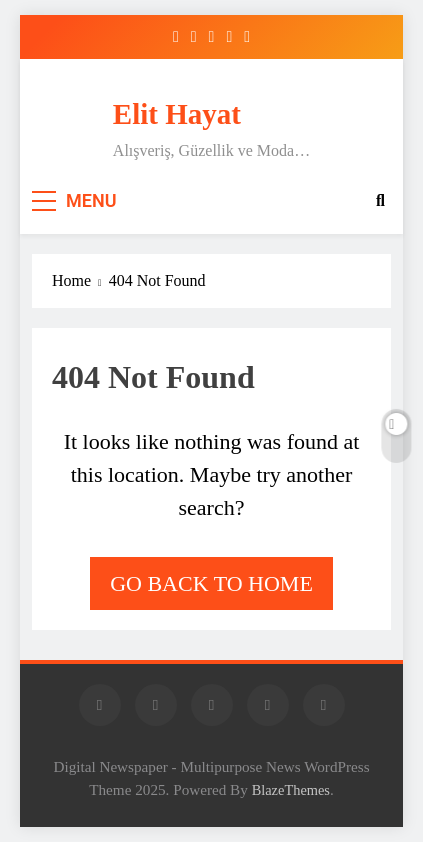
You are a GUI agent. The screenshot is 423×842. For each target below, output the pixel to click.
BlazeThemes (291, 790)
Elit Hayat (177, 114)
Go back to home (211, 583)
